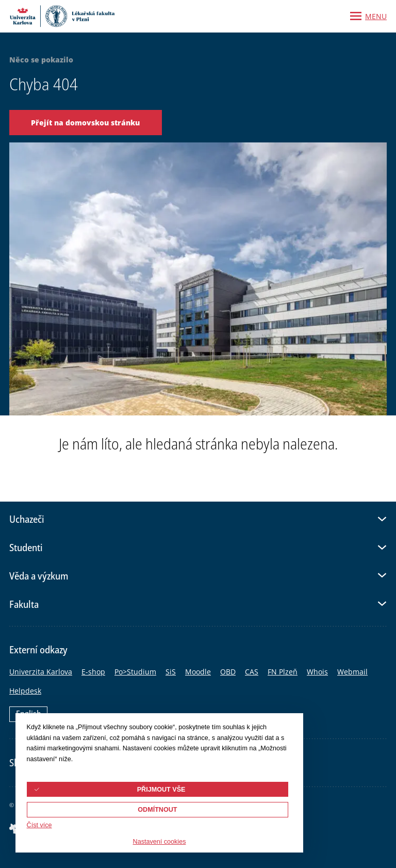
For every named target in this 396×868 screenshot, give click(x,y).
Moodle (198, 672)
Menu (376, 16)
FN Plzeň (283, 672)
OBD (228, 672)
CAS (252, 672)
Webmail (352, 672)
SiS (171, 672)
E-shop (93, 672)
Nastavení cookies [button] (160, 842)
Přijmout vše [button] (161, 790)
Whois (317, 672)
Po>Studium (135, 672)
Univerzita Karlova (41, 672)
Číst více (39, 825)
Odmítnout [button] (157, 810)
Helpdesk (25, 691)
